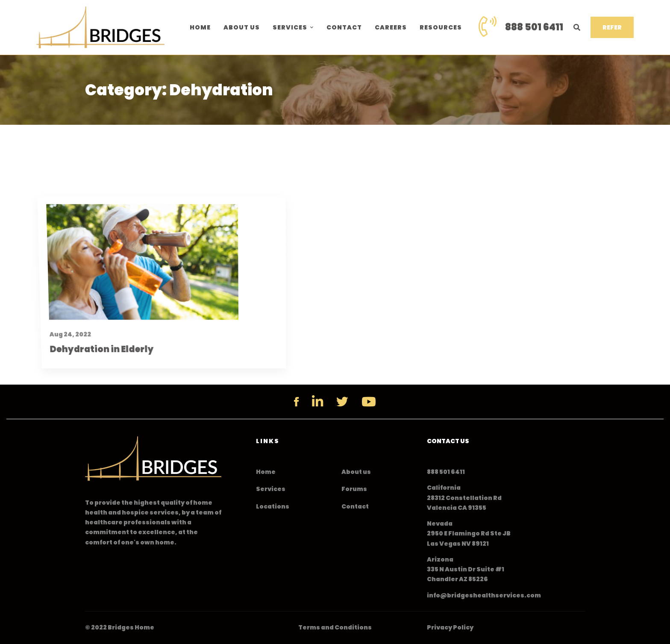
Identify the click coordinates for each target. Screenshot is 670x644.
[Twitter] (342, 402)
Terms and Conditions (335, 627)
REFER (612, 27)
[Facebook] (296, 402)
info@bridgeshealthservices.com (484, 595)
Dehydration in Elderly (93, 385)
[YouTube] (369, 402)
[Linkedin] (317, 402)
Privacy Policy (450, 627)
